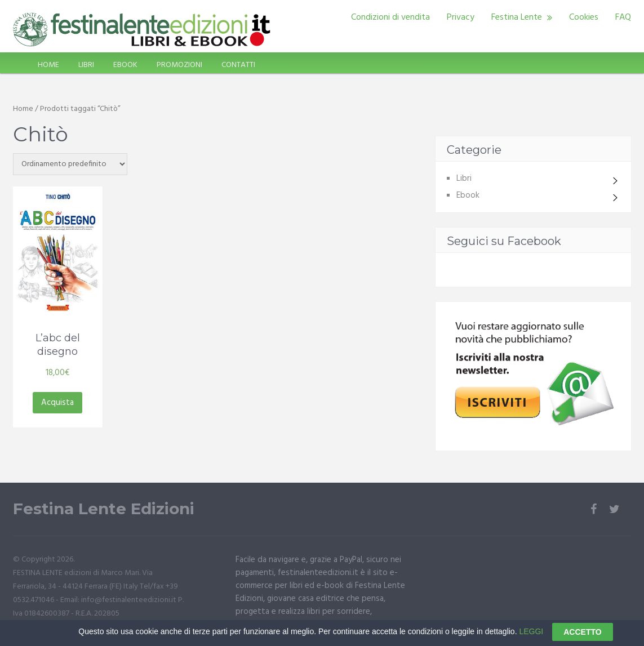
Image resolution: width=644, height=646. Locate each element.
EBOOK (125, 65)
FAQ (623, 17)
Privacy (461, 17)
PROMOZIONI (179, 65)
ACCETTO (582, 636)
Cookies (584, 17)
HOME (48, 65)
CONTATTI (238, 65)
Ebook (468, 195)
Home (23, 109)
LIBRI (86, 65)
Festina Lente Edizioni (104, 509)
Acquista (57, 403)
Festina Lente (517, 17)
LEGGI (531, 636)
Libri (464, 179)
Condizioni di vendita (390, 17)
